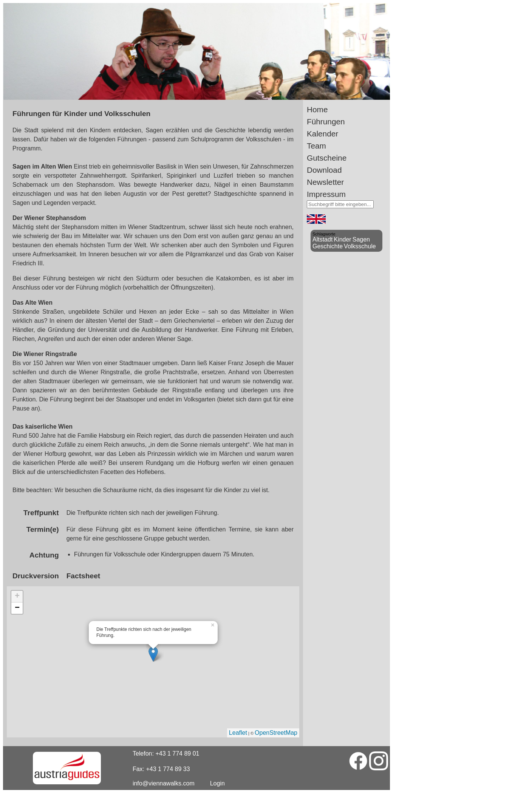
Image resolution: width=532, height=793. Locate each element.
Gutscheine (327, 158)
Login (217, 783)
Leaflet (238, 733)
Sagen (361, 239)
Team (316, 146)
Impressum (326, 194)
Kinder (342, 239)
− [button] (17, 608)
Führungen (326, 122)
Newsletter (325, 182)
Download (324, 170)
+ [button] (17, 596)
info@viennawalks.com (164, 783)
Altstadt (322, 239)
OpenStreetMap (276, 733)
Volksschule (360, 246)
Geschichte (328, 246)
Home (317, 109)
